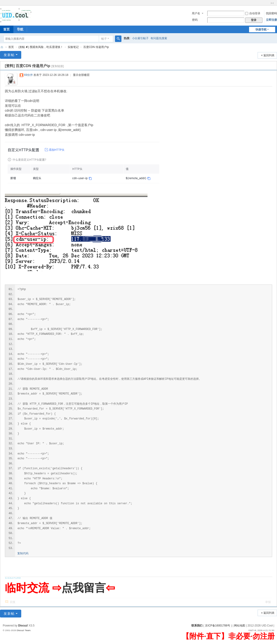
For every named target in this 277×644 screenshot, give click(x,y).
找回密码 (271, 13)
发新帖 (9, 55)
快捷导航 (261, 30)
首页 (11, 47)
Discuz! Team (24, 630)
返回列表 (269, 55)
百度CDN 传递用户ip (96, 47)
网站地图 (240, 626)
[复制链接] (58, 66)
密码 (195, 20)
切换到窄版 (272, 3)
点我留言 (84, 588)
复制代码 (23, 553)
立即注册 (271, 20)
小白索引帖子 (140, 38)
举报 (268, 602)
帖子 (104, 39)
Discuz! (23, 626)
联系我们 (197, 626)
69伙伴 (28, 75)
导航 (20, 29)
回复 (13, 602)
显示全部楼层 (81, 75)
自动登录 (253, 13)
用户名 (196, 13)
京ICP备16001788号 (218, 626)
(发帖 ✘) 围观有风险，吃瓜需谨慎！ (41, 47)
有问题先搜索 (159, 38)
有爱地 (2, 47)
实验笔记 (73, 47)
